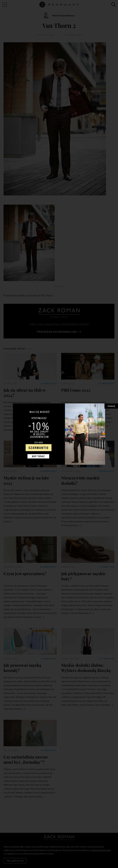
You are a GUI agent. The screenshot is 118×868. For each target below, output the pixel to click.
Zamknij (111, 406)
